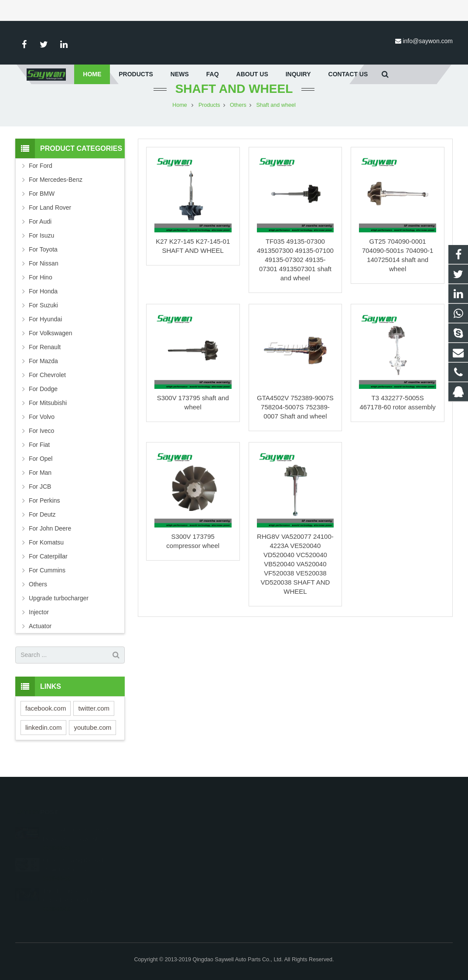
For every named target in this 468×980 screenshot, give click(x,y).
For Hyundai (45, 327)
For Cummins (47, 578)
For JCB (40, 495)
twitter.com (94, 716)
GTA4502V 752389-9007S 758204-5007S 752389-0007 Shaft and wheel (295, 415)
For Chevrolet (47, 383)
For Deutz (42, 523)
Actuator (40, 634)
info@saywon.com (428, 41)
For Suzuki (43, 313)
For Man (40, 481)
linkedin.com (43, 736)
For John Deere (50, 537)
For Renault (45, 355)
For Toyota (43, 258)
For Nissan (44, 272)
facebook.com (46, 716)
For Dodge (43, 397)
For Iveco (41, 439)
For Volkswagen (51, 341)
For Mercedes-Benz (56, 188)
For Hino (41, 286)
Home (180, 113)
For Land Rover (50, 216)
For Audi (40, 230)
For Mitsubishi (48, 411)
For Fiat (39, 453)
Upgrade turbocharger (59, 606)
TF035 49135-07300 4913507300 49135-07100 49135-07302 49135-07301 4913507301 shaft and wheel (295, 268)
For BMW (42, 202)
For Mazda (43, 369)
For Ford (41, 174)
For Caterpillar (48, 565)
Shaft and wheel (234, 97)
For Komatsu (46, 551)
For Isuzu (41, 244)
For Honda (43, 299)
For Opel (41, 467)
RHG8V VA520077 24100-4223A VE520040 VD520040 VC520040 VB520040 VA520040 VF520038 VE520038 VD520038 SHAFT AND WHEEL (295, 572)
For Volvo (42, 425)
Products (209, 113)
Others (238, 113)
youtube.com (92, 736)
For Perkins (44, 509)
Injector (39, 620)
